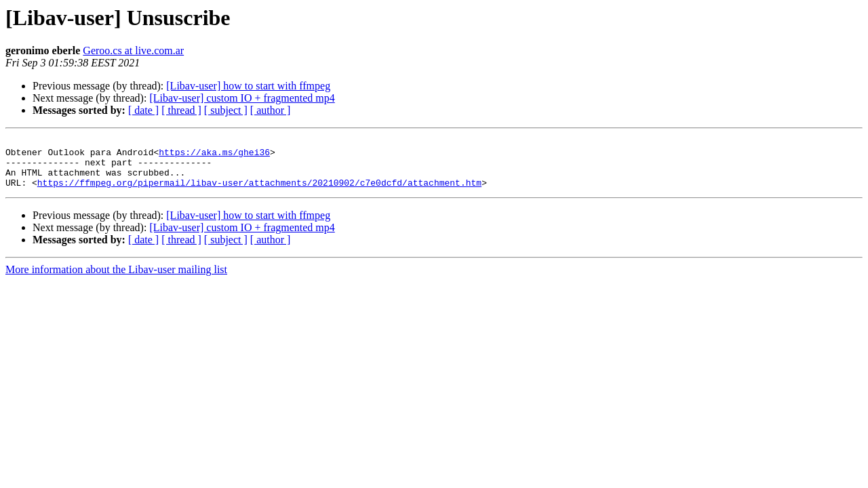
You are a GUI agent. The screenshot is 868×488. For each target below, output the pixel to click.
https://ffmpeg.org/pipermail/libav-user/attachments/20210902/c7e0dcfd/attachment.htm (259, 192)
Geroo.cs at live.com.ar (133, 50)
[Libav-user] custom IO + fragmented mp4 (242, 98)
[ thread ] (181, 110)
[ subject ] (226, 110)
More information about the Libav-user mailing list (116, 280)
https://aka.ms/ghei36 (214, 156)
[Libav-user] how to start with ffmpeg (248, 86)
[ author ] (271, 110)
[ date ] (143, 110)
